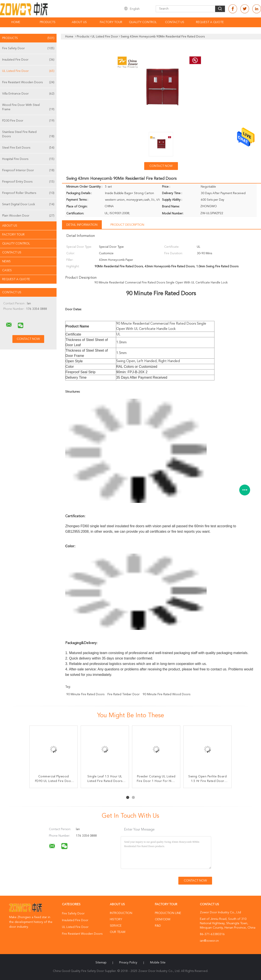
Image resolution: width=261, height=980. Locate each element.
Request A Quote (210, 22)
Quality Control (143, 22)
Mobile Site (158, 963)
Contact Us (175, 22)
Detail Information (82, 225)
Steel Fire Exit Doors (28, 148)
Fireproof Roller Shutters (28, 193)
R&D (158, 926)
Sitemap (101, 963)
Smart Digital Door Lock (28, 204)
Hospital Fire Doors (28, 159)
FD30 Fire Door (28, 121)
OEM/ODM (163, 919)
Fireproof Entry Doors (28, 182)
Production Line (168, 913)
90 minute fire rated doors (85, 694)
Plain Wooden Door (28, 216)
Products (48, 22)
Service (116, 926)
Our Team (118, 932)
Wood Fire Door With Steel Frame (28, 108)
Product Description (127, 225)
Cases (7, 270)
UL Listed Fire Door (28, 71)
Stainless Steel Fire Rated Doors (28, 135)
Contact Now (161, 166)
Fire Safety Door (28, 48)
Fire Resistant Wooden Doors (28, 82)
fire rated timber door (124, 694)
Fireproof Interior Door (28, 170)
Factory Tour (111, 22)
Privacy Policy (128, 963)
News (6, 261)
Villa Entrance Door (28, 94)
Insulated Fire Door (28, 60)
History (116, 919)
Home (16, 22)
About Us (79, 22)
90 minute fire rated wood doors (166, 694)
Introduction (121, 913)
